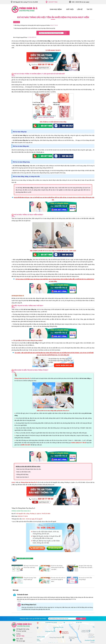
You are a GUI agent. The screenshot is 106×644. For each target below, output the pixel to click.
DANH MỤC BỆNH (56, 9)
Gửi (81, 619)
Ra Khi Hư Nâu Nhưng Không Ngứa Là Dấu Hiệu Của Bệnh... (58, 568)
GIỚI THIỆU (70, 9)
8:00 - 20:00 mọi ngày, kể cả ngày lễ (32, 519)
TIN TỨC (89, 9)
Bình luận (16, 590)
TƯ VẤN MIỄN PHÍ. (32, 37)
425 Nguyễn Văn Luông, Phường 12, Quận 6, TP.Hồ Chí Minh (33, 514)
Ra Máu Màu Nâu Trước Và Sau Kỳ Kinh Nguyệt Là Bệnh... (58, 580)
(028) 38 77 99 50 (23, 516)
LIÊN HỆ (80, 9)
